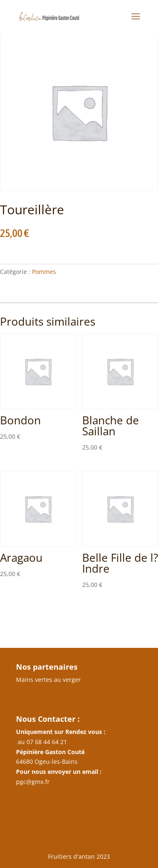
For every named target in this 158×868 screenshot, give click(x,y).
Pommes (44, 272)
